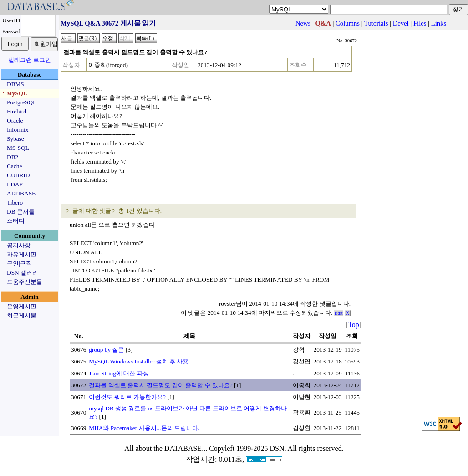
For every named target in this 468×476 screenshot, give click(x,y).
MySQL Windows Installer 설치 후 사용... (141, 361)
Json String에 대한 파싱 (119, 373)
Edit (339, 313)
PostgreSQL (22, 102)
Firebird (17, 111)
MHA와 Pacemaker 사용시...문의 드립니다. (144, 428)
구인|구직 (19, 264)
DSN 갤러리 (23, 273)
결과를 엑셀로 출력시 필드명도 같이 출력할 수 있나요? (160, 385)
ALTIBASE (21, 193)
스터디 (16, 221)
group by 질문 (106, 350)
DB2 (13, 157)
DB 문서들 (21, 212)
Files (420, 23)
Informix (18, 130)
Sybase (15, 139)
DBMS (15, 84)
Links (439, 23)
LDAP (15, 184)
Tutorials (376, 23)
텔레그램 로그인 (30, 60)
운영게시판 (22, 306)
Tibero (15, 202)
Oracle (15, 120)
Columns (348, 23)
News (303, 23)
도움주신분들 (25, 282)
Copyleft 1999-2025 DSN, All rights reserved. (276, 448)
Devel (401, 23)
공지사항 (19, 245)
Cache (14, 166)
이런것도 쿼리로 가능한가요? (127, 397)
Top (354, 325)
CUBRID (18, 175)
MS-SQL (18, 148)
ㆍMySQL (14, 93)
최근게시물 (22, 315)
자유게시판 (22, 254)
